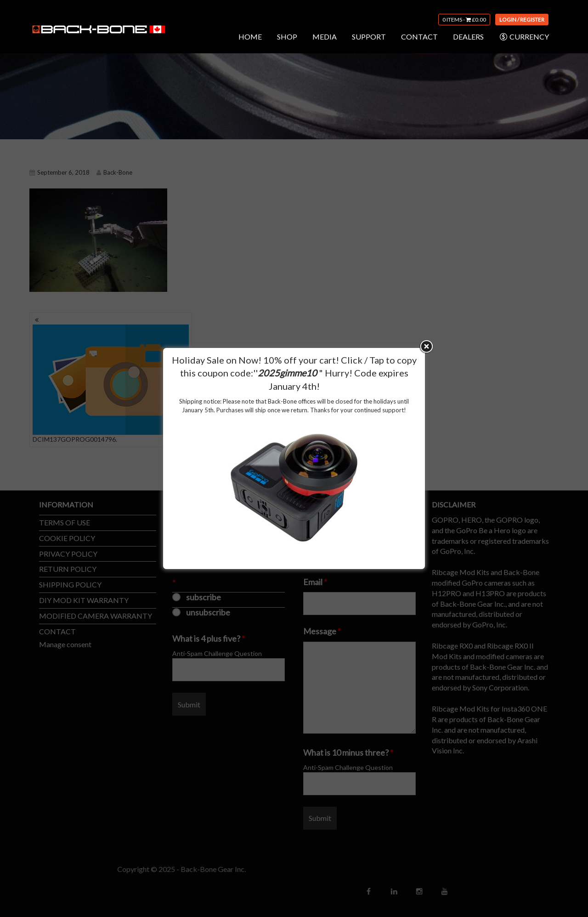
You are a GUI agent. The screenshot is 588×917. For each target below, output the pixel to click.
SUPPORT (369, 37)
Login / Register (522, 20)
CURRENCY (524, 37)
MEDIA (325, 37)
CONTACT (419, 37)
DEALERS (468, 37)
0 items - (464, 20)
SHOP (287, 37)
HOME (250, 37)
